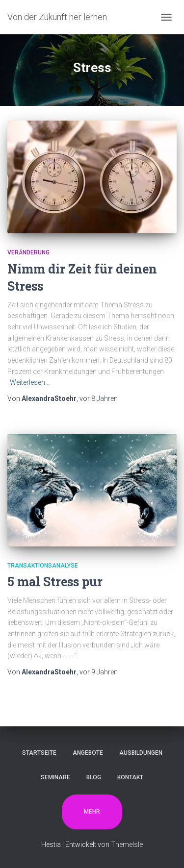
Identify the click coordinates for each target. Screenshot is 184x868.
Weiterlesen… (30, 382)
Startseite (39, 753)
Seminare (55, 777)
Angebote (88, 753)
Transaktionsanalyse (43, 566)
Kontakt (130, 777)
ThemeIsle (127, 844)
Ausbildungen (141, 753)
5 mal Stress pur (55, 582)
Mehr (92, 812)
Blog (94, 777)
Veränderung (28, 252)
